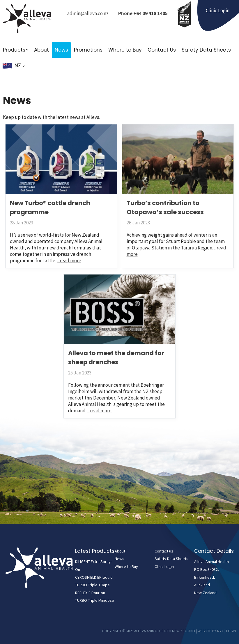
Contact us (164, 551)
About (41, 50)
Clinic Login (164, 566)
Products (14, 50)
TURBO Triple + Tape (92, 585)
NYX (220, 631)
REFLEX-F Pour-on (90, 593)
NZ (20, 66)
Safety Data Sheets (206, 50)
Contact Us (162, 50)
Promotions (88, 50)
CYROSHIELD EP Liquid (94, 577)
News (61, 50)
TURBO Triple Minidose (95, 600)
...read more (69, 261)
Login (231, 631)
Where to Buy (125, 50)
